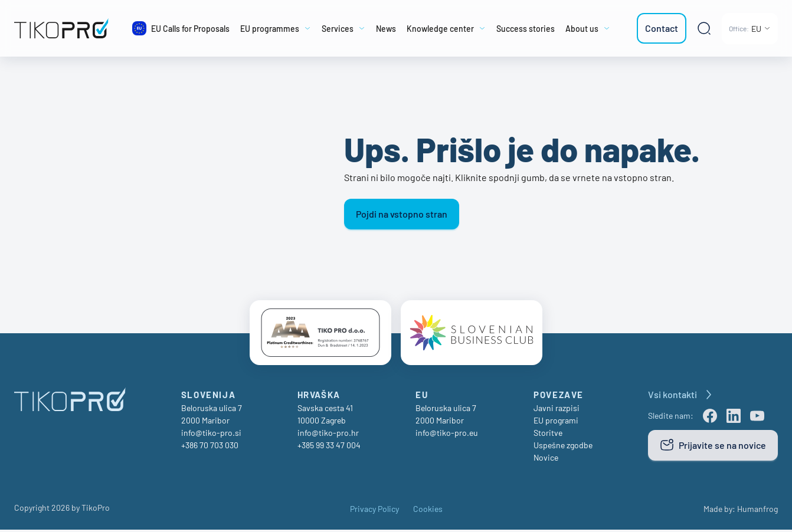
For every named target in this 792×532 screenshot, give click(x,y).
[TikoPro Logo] (64, 28)
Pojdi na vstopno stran (402, 214)
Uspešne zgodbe (563, 447)
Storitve (548, 435)
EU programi (556, 423)
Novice (546, 460)
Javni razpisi (557, 410)
